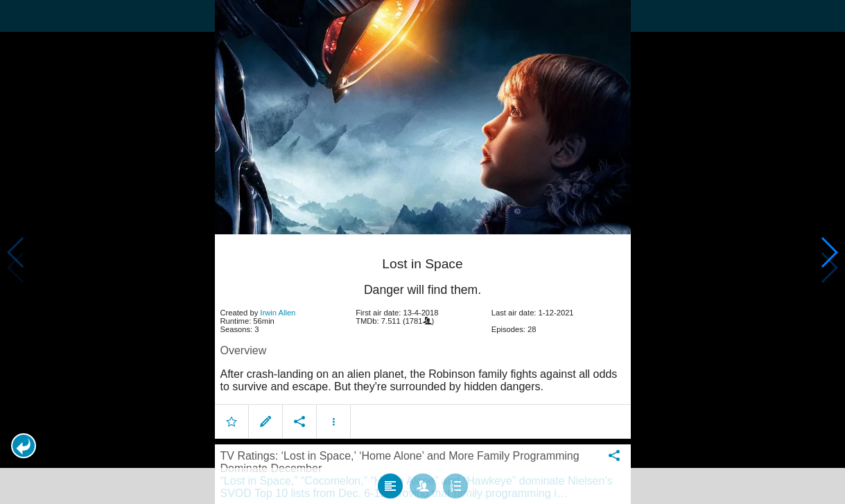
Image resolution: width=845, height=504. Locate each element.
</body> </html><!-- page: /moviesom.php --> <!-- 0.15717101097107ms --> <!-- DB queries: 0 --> (422, 252)
